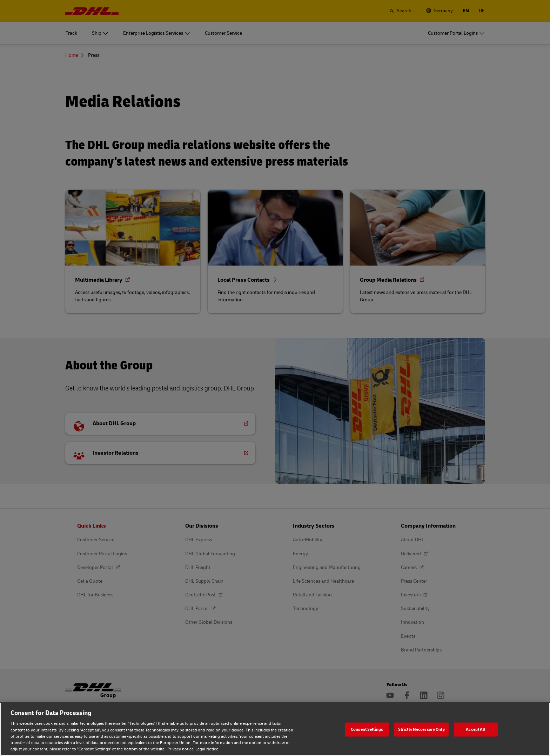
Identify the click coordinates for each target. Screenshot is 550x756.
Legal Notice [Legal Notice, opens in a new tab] (207, 749)
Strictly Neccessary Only (421, 729)
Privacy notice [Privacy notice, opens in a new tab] (180, 749)
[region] (275, 729)
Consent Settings (367, 729)
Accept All (476, 729)
